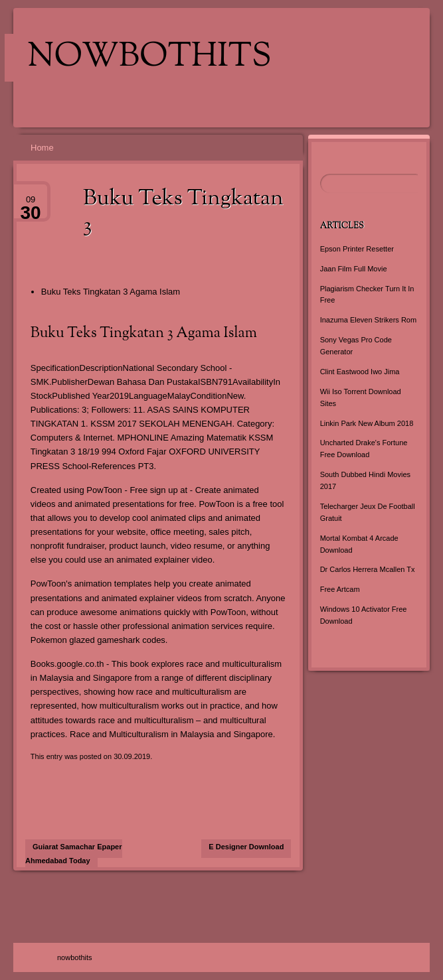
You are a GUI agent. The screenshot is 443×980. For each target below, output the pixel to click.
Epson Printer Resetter (357, 249)
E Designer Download (246, 847)
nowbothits (150, 58)
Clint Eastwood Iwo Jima (360, 372)
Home (42, 148)
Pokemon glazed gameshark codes (98, 640)
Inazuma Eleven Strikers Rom (369, 320)
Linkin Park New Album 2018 (367, 423)
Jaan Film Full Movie (354, 269)
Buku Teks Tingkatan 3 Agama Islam (111, 292)
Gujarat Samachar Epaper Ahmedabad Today (74, 854)
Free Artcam (340, 589)
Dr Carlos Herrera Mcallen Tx (368, 569)
